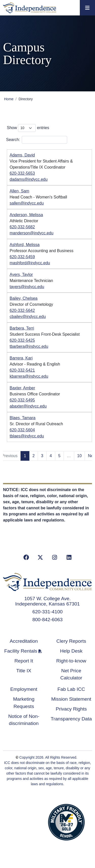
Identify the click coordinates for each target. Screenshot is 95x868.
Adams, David (22, 155)
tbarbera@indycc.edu (29, 346)
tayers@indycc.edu (27, 287)
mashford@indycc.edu (30, 263)
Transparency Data (71, 719)
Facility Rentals (21, 651)
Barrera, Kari (21, 358)
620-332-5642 (22, 310)
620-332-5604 (22, 430)
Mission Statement (71, 699)
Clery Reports (71, 641)
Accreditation (24, 641)
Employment (24, 689)
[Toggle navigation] (87, 8)
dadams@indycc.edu (29, 179)
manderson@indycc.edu (32, 233)
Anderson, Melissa (26, 215)
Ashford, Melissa (25, 245)
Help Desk (71, 651)
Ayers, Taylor (21, 275)
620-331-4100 (48, 612)
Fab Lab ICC (71, 689)
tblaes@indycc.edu (27, 436)
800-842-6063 (48, 620)
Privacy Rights (71, 709)
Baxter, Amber (22, 388)
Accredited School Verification (28, 821)
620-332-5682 (22, 227)
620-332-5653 (22, 173)
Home (9, 99)
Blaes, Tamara (23, 418)
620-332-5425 (22, 340)
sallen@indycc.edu (27, 203)
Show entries (28, 128)
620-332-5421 (22, 370)
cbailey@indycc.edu (28, 317)
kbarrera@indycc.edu (29, 376)
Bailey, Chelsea (24, 298)
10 (80, 456)
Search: (37, 140)
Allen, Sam (19, 191)
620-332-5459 (22, 257)
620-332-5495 (22, 400)
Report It (24, 661)
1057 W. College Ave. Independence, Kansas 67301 (48, 601)
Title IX (24, 671)
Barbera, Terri (22, 328)
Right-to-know (71, 661)
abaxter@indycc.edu (28, 406)
